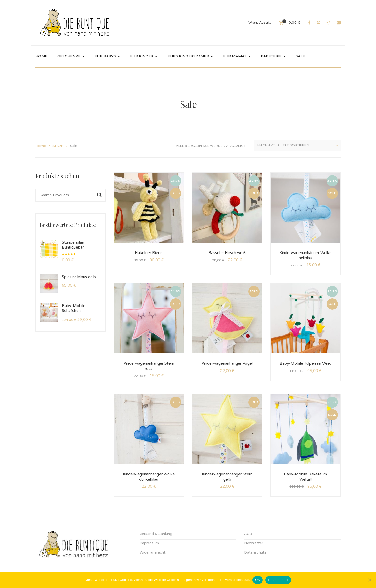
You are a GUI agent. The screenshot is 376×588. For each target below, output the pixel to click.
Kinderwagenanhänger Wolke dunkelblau (149, 477)
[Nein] (369, 580)
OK (258, 580)
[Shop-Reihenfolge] (297, 146)
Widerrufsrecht (153, 552)
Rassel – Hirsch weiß (227, 253)
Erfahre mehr (278, 580)
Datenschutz (255, 552)
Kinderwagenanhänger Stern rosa (149, 366)
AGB (248, 534)
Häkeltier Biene (149, 253)
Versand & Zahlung (156, 534)
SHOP (58, 146)
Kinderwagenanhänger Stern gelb (227, 477)
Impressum (149, 543)
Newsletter (254, 543)
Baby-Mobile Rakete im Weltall (305, 477)
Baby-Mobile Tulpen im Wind (305, 363)
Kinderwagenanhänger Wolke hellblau (305, 255)
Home (41, 146)
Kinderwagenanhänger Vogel (227, 363)
